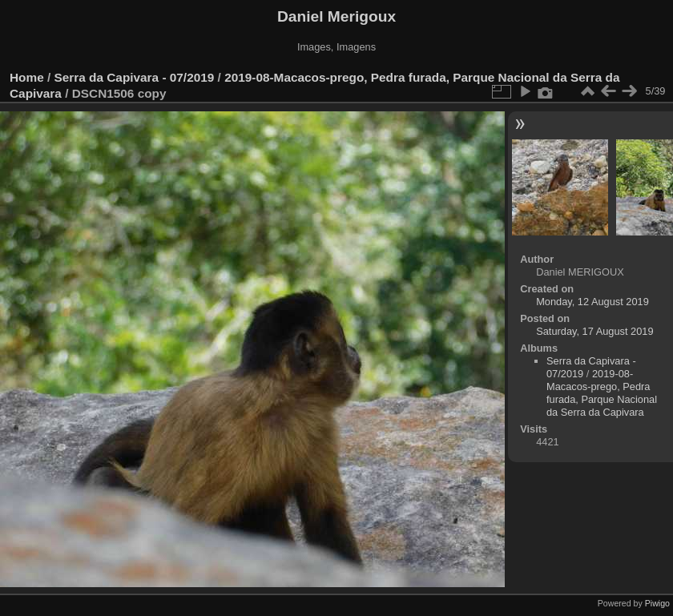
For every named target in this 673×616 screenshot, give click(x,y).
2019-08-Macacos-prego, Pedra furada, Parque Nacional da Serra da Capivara (602, 393)
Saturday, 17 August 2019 (594, 331)
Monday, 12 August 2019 (592, 302)
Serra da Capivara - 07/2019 (135, 77)
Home (27, 77)
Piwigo (657, 603)
